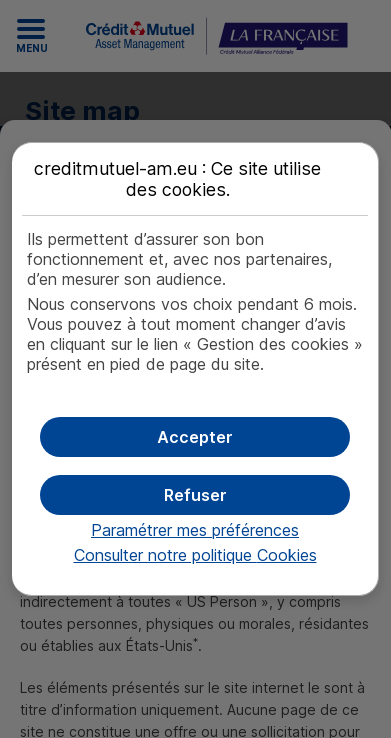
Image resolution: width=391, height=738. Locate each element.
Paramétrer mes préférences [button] (195, 530)
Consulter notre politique (195, 555)
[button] (195, 437)
